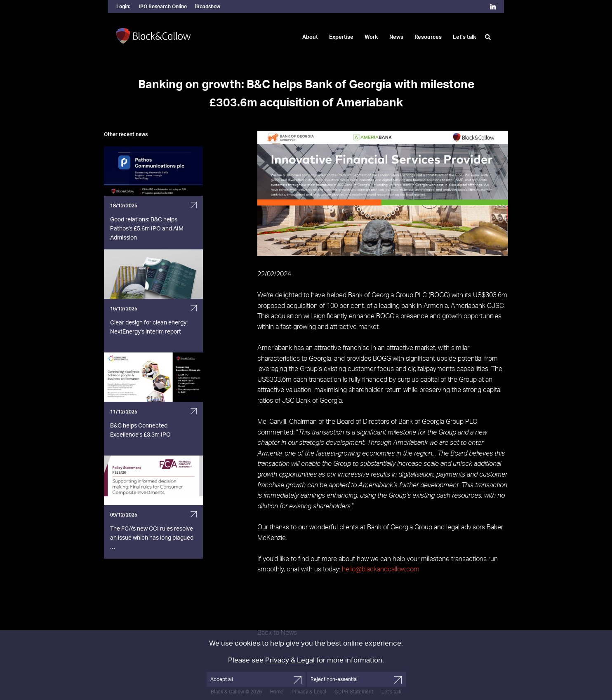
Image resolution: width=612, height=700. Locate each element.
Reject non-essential (334, 679)
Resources (428, 37)
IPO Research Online (163, 7)
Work (371, 37)
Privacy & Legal (290, 660)
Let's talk (465, 37)
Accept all (222, 679)
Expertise (341, 37)
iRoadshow (208, 7)
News (396, 37)
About (310, 37)
